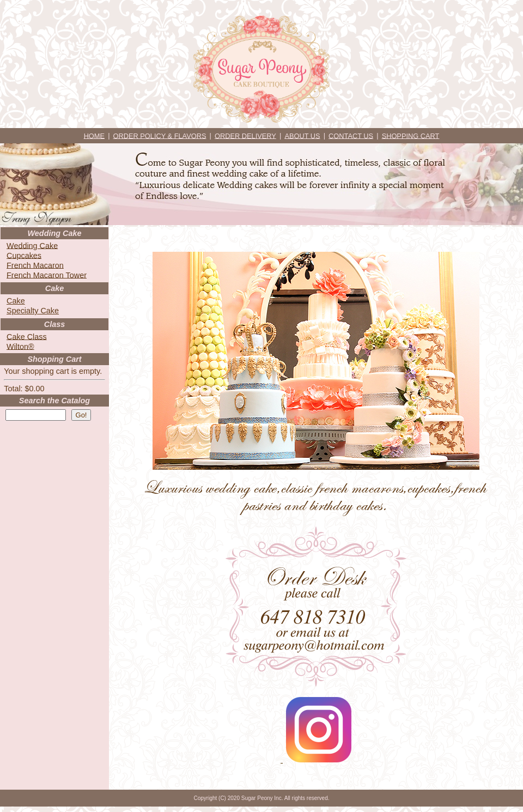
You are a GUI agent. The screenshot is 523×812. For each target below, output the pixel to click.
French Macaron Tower (47, 275)
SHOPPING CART (411, 135)
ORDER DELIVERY (245, 135)
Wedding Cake (32, 245)
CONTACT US (351, 135)
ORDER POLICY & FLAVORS (160, 135)
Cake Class (27, 336)
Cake (16, 301)
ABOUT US (302, 135)
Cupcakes (24, 255)
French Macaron (35, 265)
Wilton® (20, 346)
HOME (94, 135)
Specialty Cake (33, 311)
